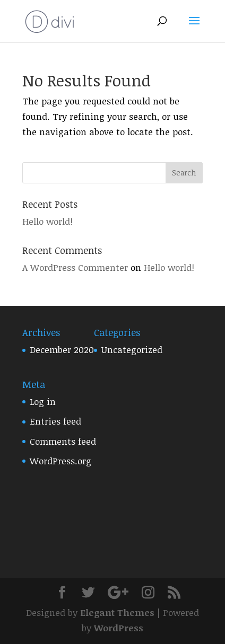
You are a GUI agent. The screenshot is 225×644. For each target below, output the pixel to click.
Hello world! (47, 221)
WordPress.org (60, 461)
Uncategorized (132, 350)
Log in (43, 402)
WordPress (119, 628)
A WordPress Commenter (75, 267)
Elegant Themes (117, 612)
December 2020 (62, 350)
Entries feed (55, 421)
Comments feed (63, 441)
